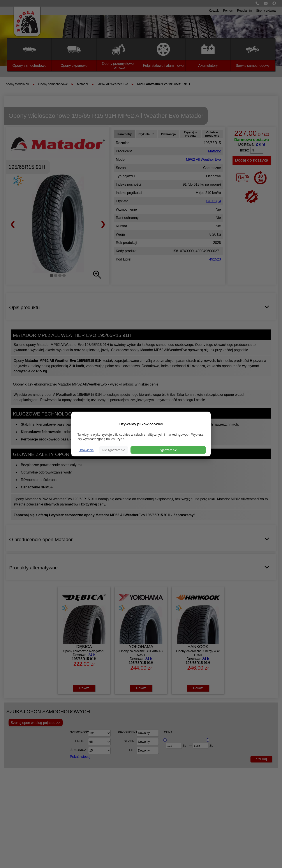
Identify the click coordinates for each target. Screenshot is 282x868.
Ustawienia (86, 450)
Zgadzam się (168, 450)
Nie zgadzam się (114, 450)
